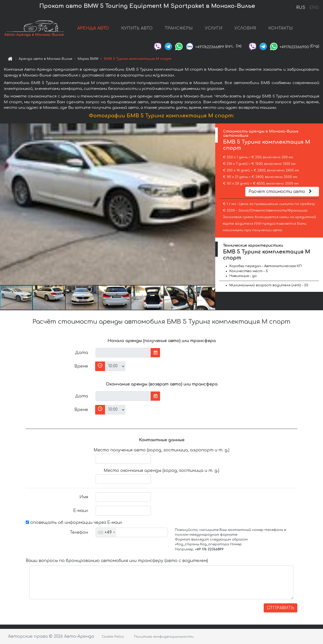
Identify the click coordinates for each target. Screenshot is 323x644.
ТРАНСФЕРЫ (179, 28)
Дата (82, 353)
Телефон (79, 532)
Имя (84, 497)
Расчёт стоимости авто (281, 192)
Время (81, 366)
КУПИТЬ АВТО (137, 28)
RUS (301, 8)
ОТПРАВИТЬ (280, 608)
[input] (123, 353)
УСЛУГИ (214, 28)
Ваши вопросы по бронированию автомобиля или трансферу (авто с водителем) (117, 561)
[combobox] (106, 532)
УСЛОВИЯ (245, 28)
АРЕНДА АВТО (93, 28)
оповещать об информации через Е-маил (74, 523)
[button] (211, 204)
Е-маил (81, 511)
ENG (314, 8)
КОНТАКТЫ (281, 28)
